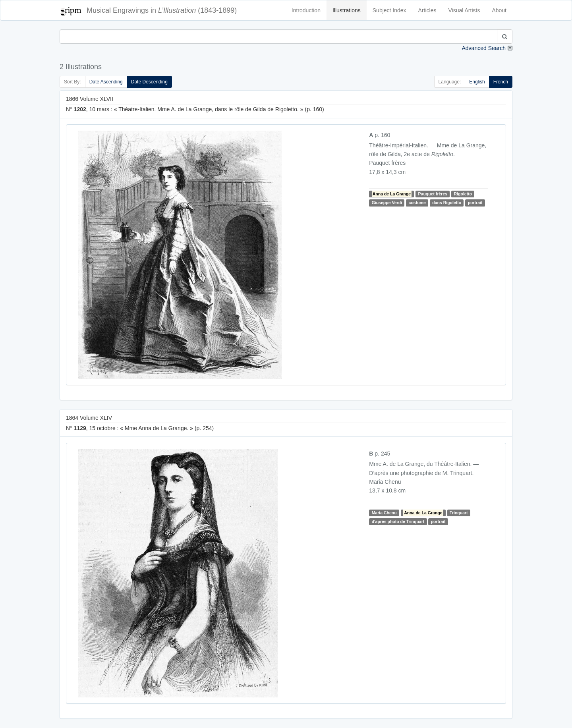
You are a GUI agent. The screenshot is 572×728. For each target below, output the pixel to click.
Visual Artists (464, 10)
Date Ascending (106, 82)
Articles (427, 10)
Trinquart (459, 513)
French (501, 82)
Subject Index (389, 10)
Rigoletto (463, 194)
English (477, 82)
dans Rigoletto (447, 203)
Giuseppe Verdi (387, 203)
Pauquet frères (433, 194)
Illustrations (347, 10)
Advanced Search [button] (484, 48)
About (499, 10)
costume (417, 203)
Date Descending (149, 82)
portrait (475, 203)
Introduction (306, 10)
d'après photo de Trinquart (398, 521)
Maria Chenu (384, 513)
